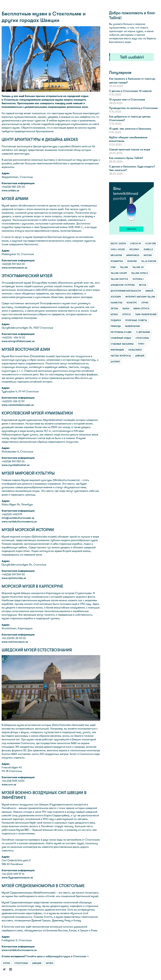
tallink (124, 267)
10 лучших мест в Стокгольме (127, 100)
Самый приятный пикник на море (130, 149)
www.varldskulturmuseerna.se (19, 522)
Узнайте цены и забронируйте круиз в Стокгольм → (45, 956)
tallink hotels (139, 273)
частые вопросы (121, 356)
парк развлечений (146, 314)
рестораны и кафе (121, 332)
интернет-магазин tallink (140, 297)
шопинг (115, 362)
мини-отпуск (141, 308)
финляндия (117, 350)
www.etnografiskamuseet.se (18, 341)
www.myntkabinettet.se (16, 465)
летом (114, 308)
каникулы (116, 303)
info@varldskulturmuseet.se (18, 518)
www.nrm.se (9, 784)
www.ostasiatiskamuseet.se (18, 405)
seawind (132, 261)
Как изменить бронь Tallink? (126, 158)
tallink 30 (138, 267)
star (113, 267)
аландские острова (123, 285)
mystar (148, 255)
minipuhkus (133, 255)
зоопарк (116, 297)
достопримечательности (126, 291)
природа (116, 326)
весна (143, 285)
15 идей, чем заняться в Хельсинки (130, 129)
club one (151, 243)
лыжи (126, 308)
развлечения (132, 326)
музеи (49, 963)
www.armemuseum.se (14, 268)
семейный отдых (121, 338)
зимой (149, 291)
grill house (118, 249)
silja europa (149, 261)
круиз (7, 963)
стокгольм (21, 963)
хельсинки (135, 350)
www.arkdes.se (10, 190)
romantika (117, 261)
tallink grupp (119, 273)
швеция (37, 963)
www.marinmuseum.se (15, 642)
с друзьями (143, 332)
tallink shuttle (119, 279)
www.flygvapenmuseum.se (17, 878)
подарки (116, 320)
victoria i (138, 279)
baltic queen (118, 243)
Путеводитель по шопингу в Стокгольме (133, 108)
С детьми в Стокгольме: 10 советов (130, 91)
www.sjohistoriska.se (14, 578)
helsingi (134, 249)
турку (141, 344)
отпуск (126, 314)
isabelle (148, 249)
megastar (116, 255)
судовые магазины (122, 344)
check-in (135, 243)
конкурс (132, 303)
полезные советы (136, 320)
